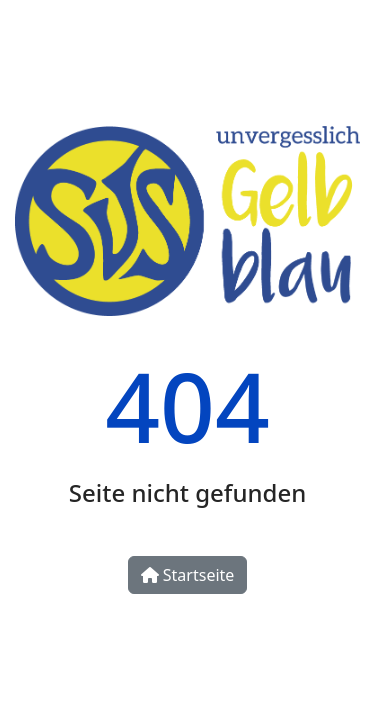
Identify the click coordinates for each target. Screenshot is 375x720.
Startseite (188, 575)
